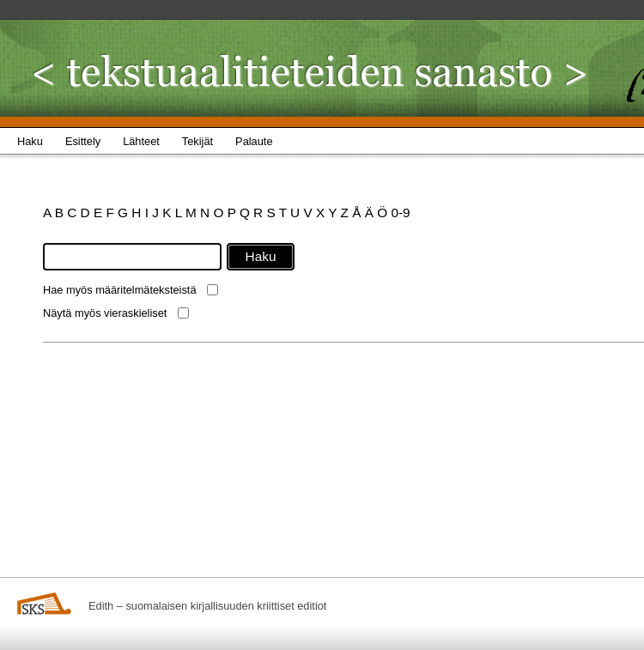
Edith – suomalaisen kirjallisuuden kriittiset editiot (207, 606)
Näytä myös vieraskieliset (105, 313)
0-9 (400, 213)
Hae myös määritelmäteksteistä (120, 290)
